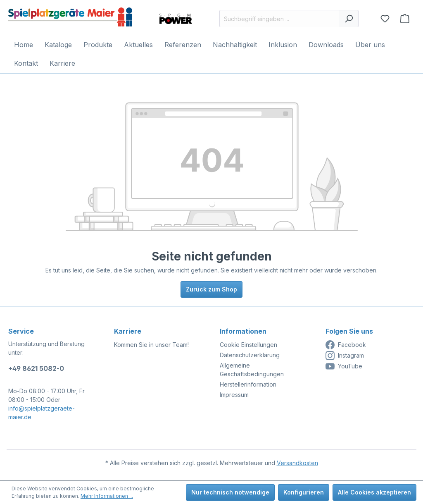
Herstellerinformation (248, 384)
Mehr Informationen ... (107, 496)
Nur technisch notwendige (230, 492)
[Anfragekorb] (405, 19)
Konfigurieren (304, 492)
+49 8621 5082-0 (36, 368)
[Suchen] (349, 19)
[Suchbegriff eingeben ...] (279, 19)
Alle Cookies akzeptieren (374, 492)
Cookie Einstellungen (248, 345)
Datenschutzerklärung (250, 355)
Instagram (345, 356)
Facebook (346, 345)
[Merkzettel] (385, 19)
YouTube (344, 366)
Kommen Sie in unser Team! (151, 345)
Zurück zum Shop (211, 289)
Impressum (234, 395)
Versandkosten (297, 463)
